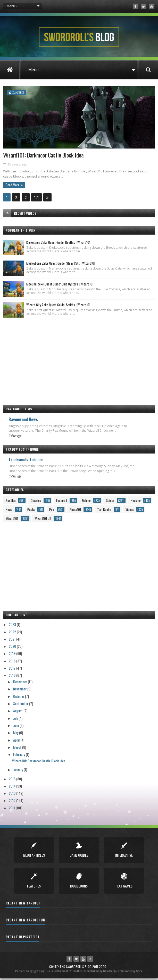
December (20, 683)
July (16, 720)
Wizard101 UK (43, 520)
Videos (130, 511)
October (19, 698)
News (9, 511)
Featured (62, 502)
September (21, 705)
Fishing (86, 502)
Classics (18, 92)
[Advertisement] (79, 360)
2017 (13, 669)
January (18, 771)
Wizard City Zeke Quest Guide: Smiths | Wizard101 (58, 306)
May (16, 734)
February (19, 756)
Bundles (11, 502)
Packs (31, 511)
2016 (13, 677)
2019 (13, 655)
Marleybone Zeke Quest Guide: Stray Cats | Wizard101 (61, 265)
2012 (13, 802)
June (16, 727)
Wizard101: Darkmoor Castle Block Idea (45, 157)
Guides (110, 502)
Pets (52, 511)
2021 (13, 640)
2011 (12, 809)
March (18, 749)
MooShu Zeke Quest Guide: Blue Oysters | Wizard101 (60, 285)
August (18, 712)
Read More (13, 186)
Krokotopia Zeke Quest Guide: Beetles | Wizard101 (58, 244)
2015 (13, 780)
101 (36, 199)
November (20, 691)
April (17, 741)
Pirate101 (75, 511)
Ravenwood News (23, 421)
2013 (13, 795)
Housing (136, 502)
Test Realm (104, 511)
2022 (13, 633)
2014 (13, 787)
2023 (13, 626)
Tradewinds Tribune (26, 461)
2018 (13, 662)
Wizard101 (12, 520)
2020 (13, 648)
